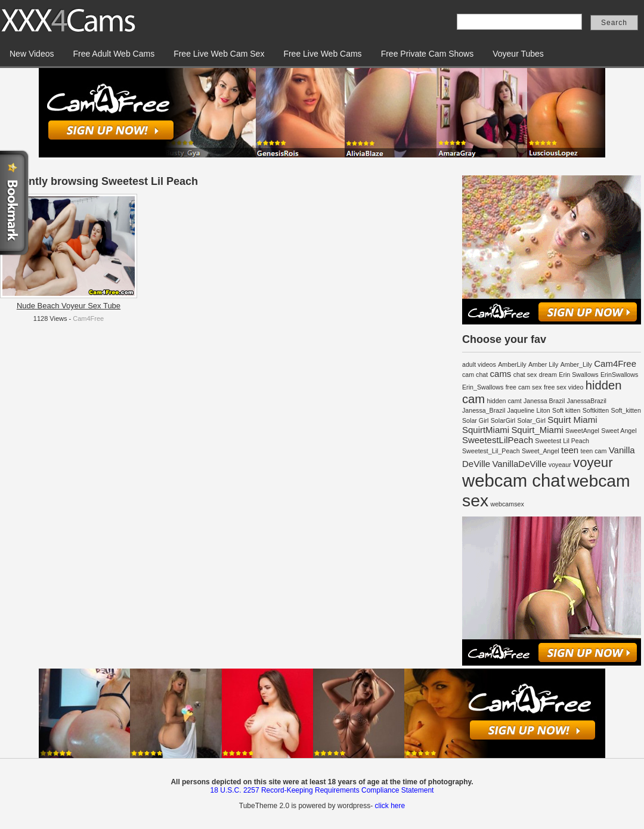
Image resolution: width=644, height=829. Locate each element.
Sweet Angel (619, 431)
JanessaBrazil (587, 401)
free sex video (563, 387)
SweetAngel (582, 431)
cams (501, 374)
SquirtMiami (486, 430)
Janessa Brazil (544, 401)
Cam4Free (88, 318)
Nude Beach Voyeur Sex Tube (69, 306)
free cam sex (524, 387)
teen (570, 450)
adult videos (479, 364)
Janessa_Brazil (484, 410)
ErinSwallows (619, 375)
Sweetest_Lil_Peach (491, 451)
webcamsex (507, 504)
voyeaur (560, 465)
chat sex (525, 375)
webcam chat (514, 480)
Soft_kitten (626, 410)
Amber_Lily (576, 364)
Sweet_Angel (541, 451)
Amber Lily (543, 364)
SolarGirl (503, 420)
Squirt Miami (572, 420)
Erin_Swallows (483, 387)
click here (390, 806)
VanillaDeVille (520, 464)
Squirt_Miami (537, 430)
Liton (544, 410)
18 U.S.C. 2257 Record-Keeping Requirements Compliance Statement (322, 790)
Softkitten (596, 410)
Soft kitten (566, 410)
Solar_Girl (532, 420)
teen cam (594, 451)
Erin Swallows (578, 375)
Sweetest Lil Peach (562, 441)
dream (548, 375)
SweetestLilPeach (498, 440)
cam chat (475, 375)
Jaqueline (521, 410)
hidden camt (504, 401)
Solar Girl (475, 420)
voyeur (593, 463)
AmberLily (512, 364)
